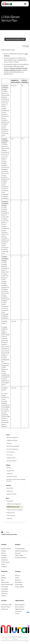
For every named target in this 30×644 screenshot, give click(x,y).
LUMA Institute (19, 555)
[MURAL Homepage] (2, 532)
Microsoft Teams (6, 607)
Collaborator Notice (11, 458)
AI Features (9, 443)
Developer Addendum (12, 461)
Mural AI (4, 553)
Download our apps (7, 605)
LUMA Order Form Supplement (14, 504)
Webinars (4, 578)
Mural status (5, 591)
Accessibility (5, 589)
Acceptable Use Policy (12, 477)
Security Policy (10, 488)
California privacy (20, 609)
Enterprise (4, 567)
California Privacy (11, 513)
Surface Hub (5, 609)
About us (17, 576)
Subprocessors (10, 501)
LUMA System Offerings (12, 440)
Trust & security (5, 562)
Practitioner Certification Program (18, 68)
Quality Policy (10, 491)
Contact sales (19, 585)
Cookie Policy (10, 474)
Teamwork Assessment (21, 551)
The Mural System (20, 549)
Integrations (5, 560)
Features (4, 551)
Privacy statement (20, 605)
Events (3, 576)
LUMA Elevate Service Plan (13, 507)
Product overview (6, 549)
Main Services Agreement (13, 437)
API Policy (9, 468)
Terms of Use (10, 455)
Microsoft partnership (7, 585)
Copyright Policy (10, 471)
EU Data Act (9, 519)
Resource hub (5, 582)
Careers (17, 578)
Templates (4, 555)
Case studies (5, 587)
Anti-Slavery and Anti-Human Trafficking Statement (16, 480)
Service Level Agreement (12, 449)
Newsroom (18, 580)
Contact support (19, 587)
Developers (4, 558)
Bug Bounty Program (12, 494)
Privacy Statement (11, 516)
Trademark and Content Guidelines (15, 510)
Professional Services (21, 558)
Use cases (18, 553)
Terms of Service (10, 452)
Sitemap (4, 596)
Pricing (3, 564)
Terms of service (19, 607)
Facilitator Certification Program (12, 70)
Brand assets (19, 582)
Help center (4, 593)
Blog (3, 580)
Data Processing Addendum (13, 446)
